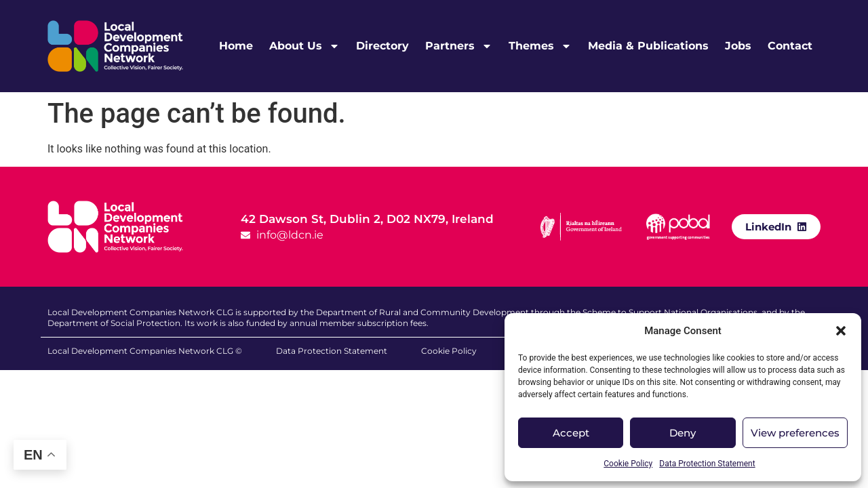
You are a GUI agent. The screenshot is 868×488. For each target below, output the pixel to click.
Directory (382, 46)
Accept (571, 433)
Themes (540, 46)
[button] (841, 331)
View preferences (795, 433)
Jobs (738, 46)
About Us (304, 46)
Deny (683, 433)
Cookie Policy (628, 464)
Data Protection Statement (707, 464)
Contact (790, 46)
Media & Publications (648, 46)
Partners (459, 46)
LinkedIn (768, 227)
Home (236, 46)
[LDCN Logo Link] (115, 46)
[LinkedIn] (802, 226)
